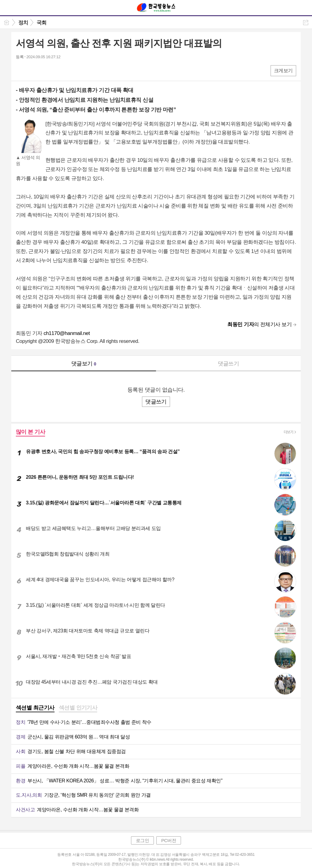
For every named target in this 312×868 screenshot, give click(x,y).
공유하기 (306, 22)
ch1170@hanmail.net (67, 333)
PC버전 (169, 840)
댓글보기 (84, 364)
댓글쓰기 (229, 364)
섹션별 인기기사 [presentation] (78, 708)
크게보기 (283, 71)
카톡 (46, 70)
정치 (23, 23)
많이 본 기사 (30, 432)
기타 (58, 70)
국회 (42, 23)
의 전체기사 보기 (259, 324)
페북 (21, 70)
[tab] (35, 708)
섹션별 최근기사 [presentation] (35, 708)
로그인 (143, 840)
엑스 (33, 70)
